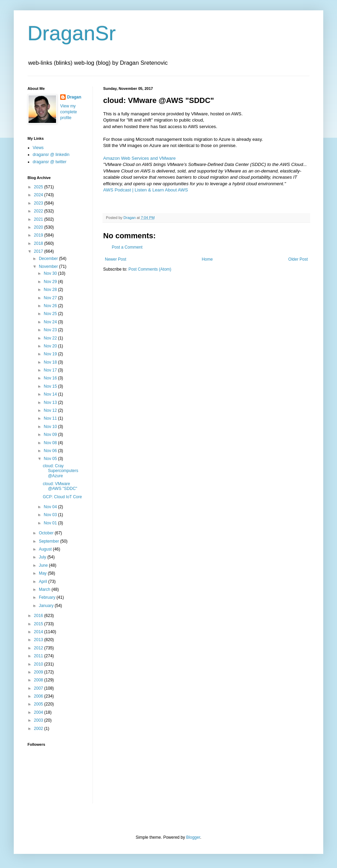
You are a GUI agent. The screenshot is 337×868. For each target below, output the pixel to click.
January (47, 606)
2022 (39, 211)
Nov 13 (51, 402)
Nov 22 (51, 338)
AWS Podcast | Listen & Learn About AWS (146, 190)
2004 (39, 712)
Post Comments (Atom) (150, 269)
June (44, 565)
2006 (39, 696)
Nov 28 (51, 290)
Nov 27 (51, 298)
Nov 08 (51, 443)
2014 (39, 632)
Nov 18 (51, 362)
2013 (39, 640)
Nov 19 (51, 354)
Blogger (193, 837)
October (47, 533)
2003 (39, 720)
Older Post (298, 259)
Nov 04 (51, 507)
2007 (39, 688)
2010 (39, 664)
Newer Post (116, 259)
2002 (39, 729)
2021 (39, 219)
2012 (39, 648)
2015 (39, 624)
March (45, 589)
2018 (39, 243)
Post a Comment (127, 247)
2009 (39, 672)
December (49, 259)
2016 (39, 616)
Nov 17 (51, 370)
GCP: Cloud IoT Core (62, 497)
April (44, 582)
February (48, 597)
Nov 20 (51, 346)
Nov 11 (51, 418)
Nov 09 (51, 435)
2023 (39, 203)
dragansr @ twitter (50, 162)
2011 (39, 656)
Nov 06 (51, 451)
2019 (39, 235)
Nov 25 (51, 314)
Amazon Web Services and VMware (139, 158)
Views (38, 148)
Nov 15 (51, 386)
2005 (39, 704)
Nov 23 (51, 330)
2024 (39, 195)
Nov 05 (51, 459)
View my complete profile (69, 112)
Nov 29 (51, 282)
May (43, 573)
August (46, 549)
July (43, 557)
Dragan (74, 97)
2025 (39, 187)
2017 (39, 251)
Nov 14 (51, 394)
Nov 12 (51, 410)
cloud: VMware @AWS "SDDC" (60, 486)
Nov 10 (51, 427)
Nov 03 (51, 515)
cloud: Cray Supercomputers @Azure (60, 471)
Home (207, 259)
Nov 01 (51, 523)
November (49, 266)
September (50, 541)
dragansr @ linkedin (51, 155)
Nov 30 (51, 273)
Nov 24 (51, 322)
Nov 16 (51, 378)
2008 (39, 680)
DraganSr (72, 33)
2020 (39, 227)
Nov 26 (51, 306)
